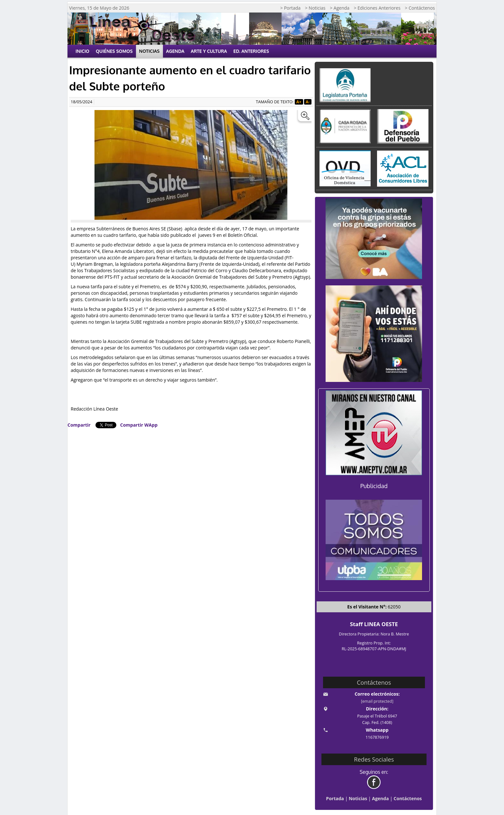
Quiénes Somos (114, 51)
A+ (299, 102)
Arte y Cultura (209, 51)
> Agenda (340, 8)
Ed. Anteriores (251, 51)
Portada (335, 798)
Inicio (82, 51)
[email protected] (377, 701)
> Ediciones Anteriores (377, 8)
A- (308, 102)
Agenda (175, 51)
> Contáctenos (420, 8)
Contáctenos (408, 798)
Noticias (149, 51)
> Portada (290, 8)
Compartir (79, 425)
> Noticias (315, 8)
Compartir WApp (139, 425)
